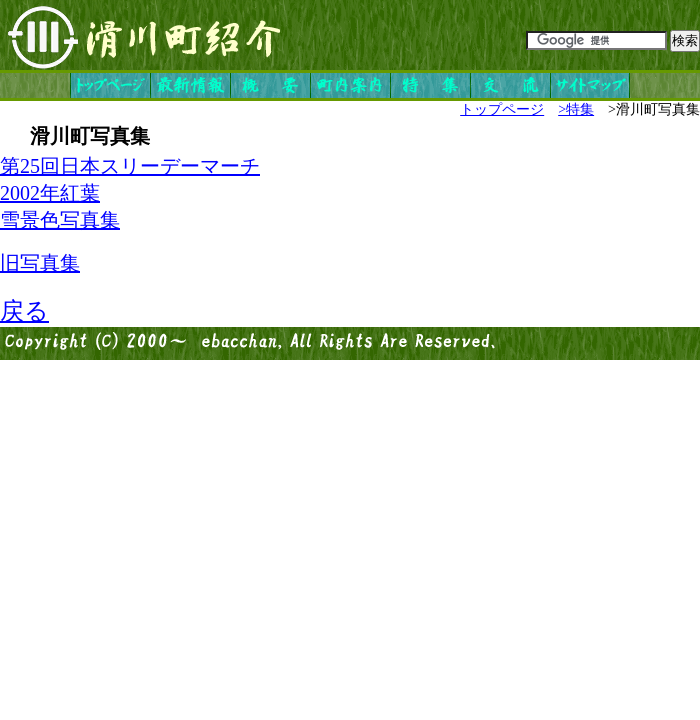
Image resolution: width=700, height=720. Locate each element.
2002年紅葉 (50, 193)
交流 (510, 85)
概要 (270, 85)
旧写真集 (40, 263)
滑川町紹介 (145, 35)
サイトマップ (590, 85)
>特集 (576, 109)
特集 (430, 85)
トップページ (110, 85)
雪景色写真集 (60, 220)
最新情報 (190, 85)
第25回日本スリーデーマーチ (130, 166)
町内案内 (350, 85)
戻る (24, 311)
